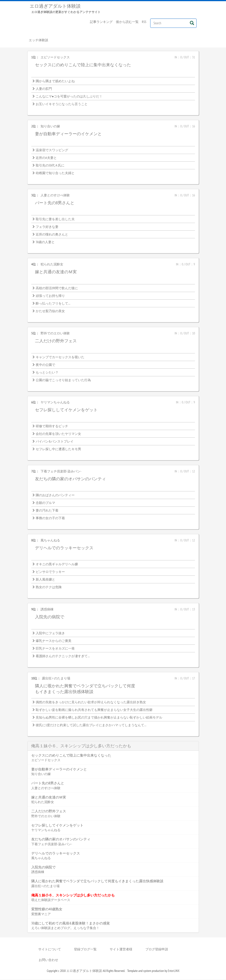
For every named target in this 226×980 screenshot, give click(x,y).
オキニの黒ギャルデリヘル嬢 (57, 565)
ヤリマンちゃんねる (55, 403)
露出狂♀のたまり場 (56, 679)
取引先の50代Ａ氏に (50, 166)
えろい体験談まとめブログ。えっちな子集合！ (65, 928)
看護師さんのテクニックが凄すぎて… (63, 656)
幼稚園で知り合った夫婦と (55, 173)
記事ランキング (101, 22)
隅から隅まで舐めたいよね (55, 82)
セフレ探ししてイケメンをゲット (66, 410)
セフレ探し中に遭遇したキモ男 (58, 449)
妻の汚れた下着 (47, 511)
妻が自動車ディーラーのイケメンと (68, 134)
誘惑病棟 (47, 610)
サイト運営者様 (121, 950)
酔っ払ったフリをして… (53, 304)
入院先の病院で (50, 617)
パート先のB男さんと (55, 203)
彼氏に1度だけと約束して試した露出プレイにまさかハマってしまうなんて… (91, 726)
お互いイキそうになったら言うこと (62, 104)
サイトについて (50, 950)
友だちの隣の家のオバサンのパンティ (70, 479)
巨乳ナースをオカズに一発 (55, 649)
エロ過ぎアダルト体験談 (55, 6)
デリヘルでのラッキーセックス (64, 548)
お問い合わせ (48, 960)
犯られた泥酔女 (52, 265)
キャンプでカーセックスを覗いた (60, 358)
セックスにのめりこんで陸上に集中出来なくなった (83, 65)
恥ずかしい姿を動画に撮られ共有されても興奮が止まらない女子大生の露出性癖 (94, 710)
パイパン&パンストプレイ (55, 442)
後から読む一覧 (127, 22)
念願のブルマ (45, 503)
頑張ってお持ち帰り (50, 296)
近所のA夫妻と (46, 158)
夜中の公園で (45, 365)
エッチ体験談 (39, 40)
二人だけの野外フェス (56, 341)
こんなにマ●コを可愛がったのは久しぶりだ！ (69, 97)
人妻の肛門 (44, 89)
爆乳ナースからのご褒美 (54, 641)
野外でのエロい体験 (55, 334)
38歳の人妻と (45, 242)
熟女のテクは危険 (49, 587)
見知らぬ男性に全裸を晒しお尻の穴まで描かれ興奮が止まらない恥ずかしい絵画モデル (99, 718)
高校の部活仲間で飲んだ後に (57, 289)
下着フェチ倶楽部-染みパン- (61, 472)
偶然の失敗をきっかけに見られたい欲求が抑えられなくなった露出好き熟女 (91, 703)
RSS (144, 22)
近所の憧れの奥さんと (52, 235)
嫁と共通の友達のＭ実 (56, 272)
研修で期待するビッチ (52, 427)
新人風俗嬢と (45, 580)
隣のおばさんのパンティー (55, 496)
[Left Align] (192, 23)
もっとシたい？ (47, 373)
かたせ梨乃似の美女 (50, 311)
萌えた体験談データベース (51, 900)
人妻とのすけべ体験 (55, 196)
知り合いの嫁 (50, 127)
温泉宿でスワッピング (52, 151)
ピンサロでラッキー (50, 572)
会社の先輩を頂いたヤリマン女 (58, 434)
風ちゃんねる (50, 541)
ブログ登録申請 (157, 950)
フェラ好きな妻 (47, 227)
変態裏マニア (41, 914)
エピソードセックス (55, 58)
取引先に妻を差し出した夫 (55, 220)
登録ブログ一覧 (85, 950)
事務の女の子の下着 (50, 518)
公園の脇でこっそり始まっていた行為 (63, 380)
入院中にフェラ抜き (50, 634)
